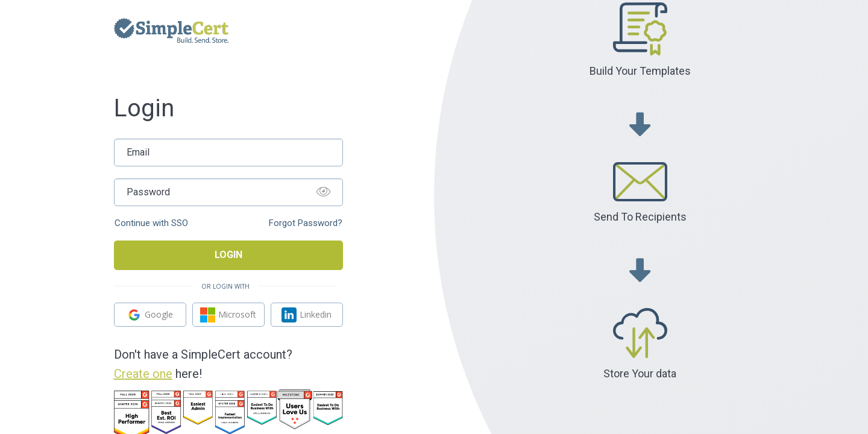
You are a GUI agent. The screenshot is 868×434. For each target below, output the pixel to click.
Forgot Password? (306, 223)
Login (228, 255)
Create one (143, 374)
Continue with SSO (151, 223)
